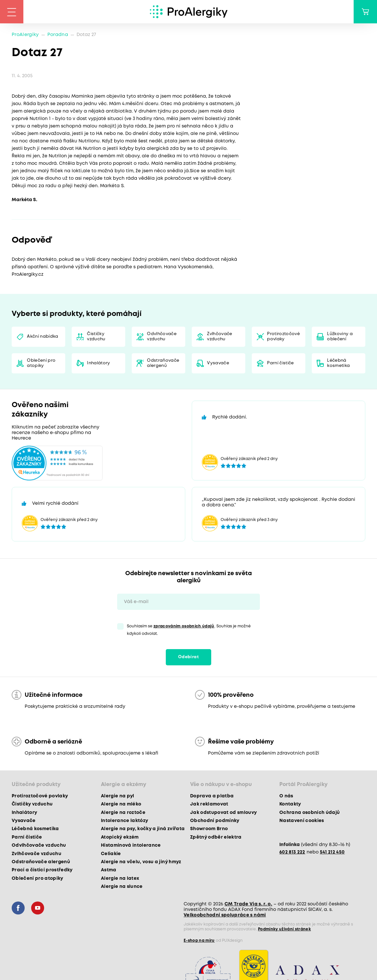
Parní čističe (280, 363)
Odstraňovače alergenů (163, 363)
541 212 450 (332, 852)
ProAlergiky (25, 35)
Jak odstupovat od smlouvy (224, 813)
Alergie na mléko (121, 804)
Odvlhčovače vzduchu (162, 337)
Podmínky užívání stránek (284, 929)
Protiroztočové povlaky (283, 337)
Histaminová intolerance (131, 845)
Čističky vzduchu (96, 337)
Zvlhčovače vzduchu (219, 337)
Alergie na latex (120, 878)
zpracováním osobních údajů (184, 626)
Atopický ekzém (120, 837)
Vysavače (218, 363)
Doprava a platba (212, 796)
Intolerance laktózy (124, 821)
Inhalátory (98, 363)
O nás (286, 796)
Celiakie (111, 854)
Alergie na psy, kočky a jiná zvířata (143, 829)
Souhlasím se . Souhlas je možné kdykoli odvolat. (189, 630)
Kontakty (290, 804)
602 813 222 (292, 852)
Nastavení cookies (302, 821)
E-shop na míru (199, 941)
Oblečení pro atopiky (41, 363)
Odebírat (188, 657)
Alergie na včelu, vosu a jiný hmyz (141, 862)
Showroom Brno (209, 829)
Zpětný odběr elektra (216, 837)
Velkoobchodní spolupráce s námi (225, 915)
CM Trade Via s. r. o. (248, 904)
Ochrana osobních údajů (310, 813)
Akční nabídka (43, 337)
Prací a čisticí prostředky (42, 870)
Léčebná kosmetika (338, 363)
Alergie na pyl (118, 796)
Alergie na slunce (122, 887)
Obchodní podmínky (215, 821)
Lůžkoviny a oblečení (340, 337)
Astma (109, 870)
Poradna (58, 35)
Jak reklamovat (209, 804)
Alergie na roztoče (123, 813)
